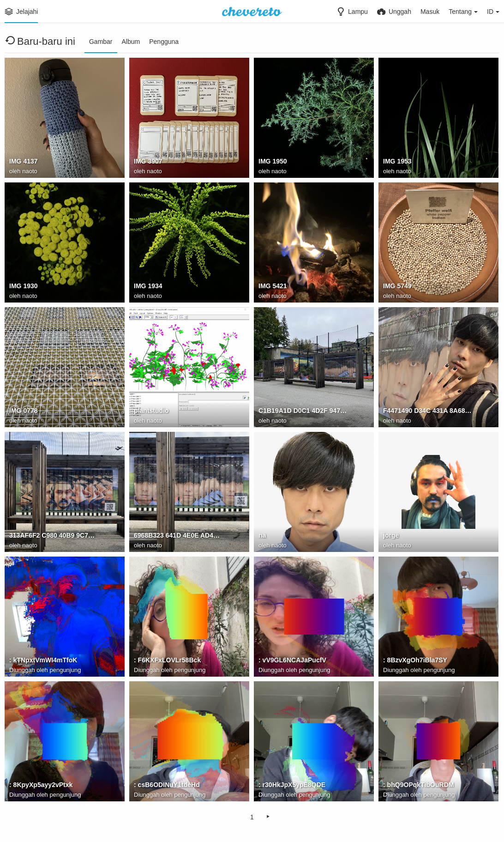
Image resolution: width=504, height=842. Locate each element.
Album (131, 42)
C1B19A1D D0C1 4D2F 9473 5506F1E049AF (303, 411)
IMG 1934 (148, 286)
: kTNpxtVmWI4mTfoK (43, 660)
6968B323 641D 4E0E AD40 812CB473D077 (178, 535)
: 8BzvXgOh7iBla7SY (415, 660)
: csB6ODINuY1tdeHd (167, 785)
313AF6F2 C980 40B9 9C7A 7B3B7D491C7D (54, 535)
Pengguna (164, 42)
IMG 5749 (397, 286)
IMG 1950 (273, 161)
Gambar (101, 42)
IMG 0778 (24, 411)
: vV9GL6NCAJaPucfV (292, 660)
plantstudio (151, 411)
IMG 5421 (273, 286)
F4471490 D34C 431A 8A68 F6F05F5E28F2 (427, 411)
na (262, 535)
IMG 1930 (24, 286)
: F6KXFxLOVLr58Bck (167, 660)
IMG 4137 (24, 161)
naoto (30, 171)
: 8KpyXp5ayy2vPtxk (41, 785)
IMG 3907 (148, 161)
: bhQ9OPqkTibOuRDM (418, 785)
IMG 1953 (397, 161)
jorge (391, 535)
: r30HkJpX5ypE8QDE (292, 785)
